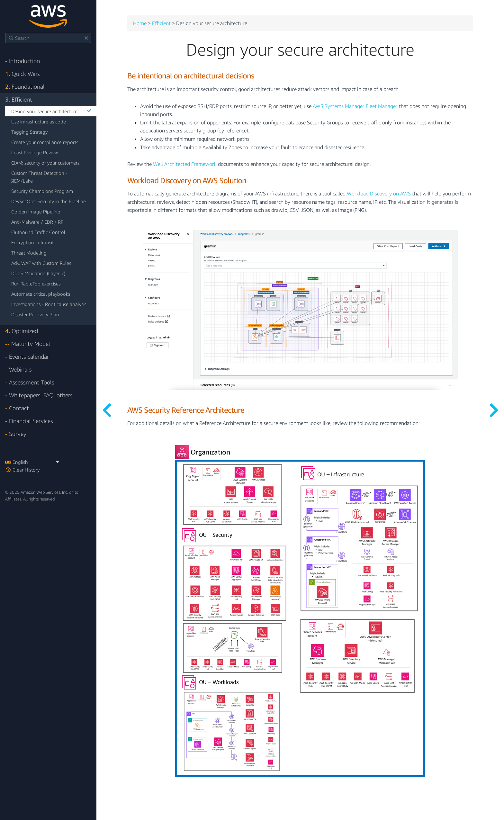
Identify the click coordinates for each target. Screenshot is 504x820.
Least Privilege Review (35, 152)
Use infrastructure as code (39, 122)
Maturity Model (28, 344)
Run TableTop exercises (36, 284)
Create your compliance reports (45, 142)
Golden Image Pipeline (36, 212)
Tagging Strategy (29, 132)
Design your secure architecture (51, 111)
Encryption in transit (32, 242)
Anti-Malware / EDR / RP (37, 222)
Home (140, 23)
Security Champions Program (42, 191)
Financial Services (29, 421)
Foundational (25, 87)
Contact (17, 408)
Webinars (18, 369)
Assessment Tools (30, 382)
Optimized (22, 331)
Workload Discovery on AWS (379, 194)
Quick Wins (22, 74)
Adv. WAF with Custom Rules (41, 263)
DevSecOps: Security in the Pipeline (49, 201)
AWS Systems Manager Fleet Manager (355, 106)
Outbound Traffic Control (38, 232)
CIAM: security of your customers (45, 163)
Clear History (22, 470)
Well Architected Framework (185, 164)
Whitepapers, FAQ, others (39, 395)
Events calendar (27, 357)
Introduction (22, 61)
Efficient (19, 99)
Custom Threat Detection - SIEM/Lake (39, 177)
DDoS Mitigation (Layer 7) (38, 273)
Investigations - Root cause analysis (49, 304)
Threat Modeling (29, 253)
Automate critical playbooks (41, 294)
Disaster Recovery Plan (35, 314)
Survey (16, 434)
